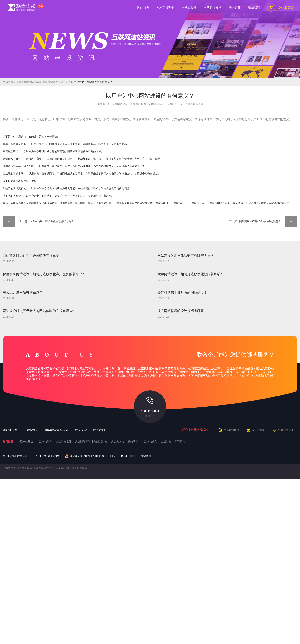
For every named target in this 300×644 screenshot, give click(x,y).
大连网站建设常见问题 (56, 82)
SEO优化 (180, 442)
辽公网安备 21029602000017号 (84, 456)
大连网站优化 (149, 442)
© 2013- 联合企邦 (15, 456)
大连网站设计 (156, 104)
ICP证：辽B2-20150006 (122, 456)
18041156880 (150, 411)
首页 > (20, 82)
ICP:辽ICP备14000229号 (46, 456)
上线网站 (166, 442)
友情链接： (9, 468)
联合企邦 (81, 430)
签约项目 (133, 442)
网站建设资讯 (32, 82)
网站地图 (146, 456)
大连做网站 (118, 442)
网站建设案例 (12, 430)
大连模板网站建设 (60, 468)
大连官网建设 (80, 468)
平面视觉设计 (286, 430)
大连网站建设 (120, 104)
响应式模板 (258, 430)
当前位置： (9, 82)
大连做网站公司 (194, 104)
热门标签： (9, 442)
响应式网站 (101, 442)
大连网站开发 (175, 104)
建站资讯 (33, 430)
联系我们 (99, 430)
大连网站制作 (138, 104)
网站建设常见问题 (57, 430)
